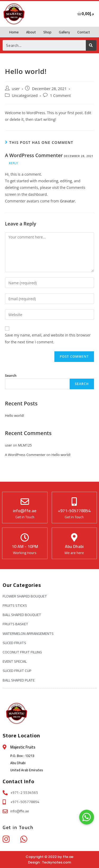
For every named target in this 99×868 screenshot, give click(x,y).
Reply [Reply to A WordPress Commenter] (13, 163)
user (16, 89)
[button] (87, 817)
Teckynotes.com (56, 862)
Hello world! (15, 415)
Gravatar (67, 201)
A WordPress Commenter (34, 155)
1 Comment (60, 96)
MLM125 (25, 445)
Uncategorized (25, 96)
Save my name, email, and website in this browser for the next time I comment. (48, 338)
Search (11, 375)
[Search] (91, 45)
